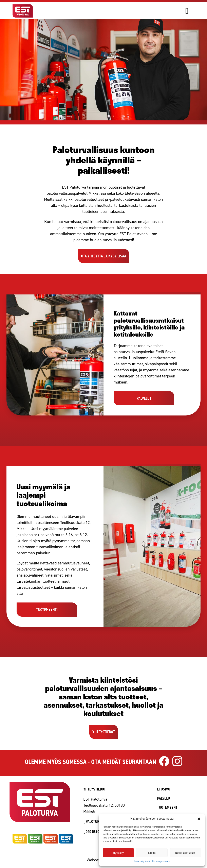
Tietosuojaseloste (161, 861)
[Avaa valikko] (192, 11)
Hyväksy (118, 853)
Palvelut (164, 798)
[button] (199, 819)
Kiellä (152, 853)
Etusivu (164, 789)
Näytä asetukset (185, 853)
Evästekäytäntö (142, 861)
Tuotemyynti (168, 807)
